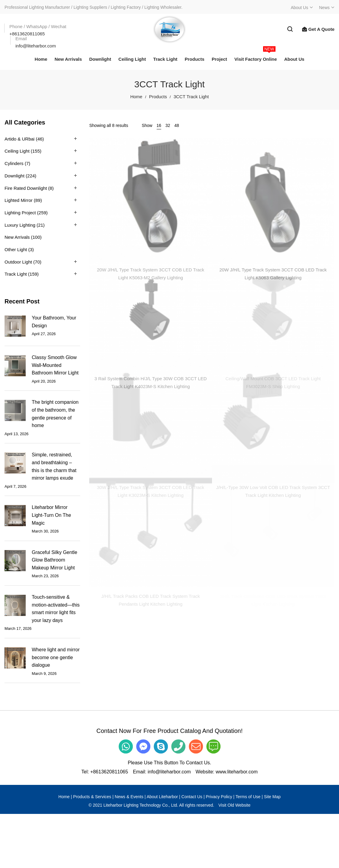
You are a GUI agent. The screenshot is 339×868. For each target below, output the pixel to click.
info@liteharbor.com (169, 772)
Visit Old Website (234, 805)
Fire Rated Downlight (26, 188)
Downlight (15, 176)
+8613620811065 (109, 772)
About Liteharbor (162, 797)
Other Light (16, 249)
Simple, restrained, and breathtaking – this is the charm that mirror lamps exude (54, 466)
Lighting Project (20, 213)
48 (177, 125)
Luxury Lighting (20, 225)
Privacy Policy (219, 797)
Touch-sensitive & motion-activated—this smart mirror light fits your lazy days (56, 609)
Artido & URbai (20, 139)
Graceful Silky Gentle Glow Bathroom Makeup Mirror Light (54, 560)
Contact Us (192, 797)
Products (158, 97)
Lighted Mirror (19, 200)
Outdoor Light (18, 262)
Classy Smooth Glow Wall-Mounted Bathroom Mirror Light (55, 365)
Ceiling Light (17, 151)
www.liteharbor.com (237, 772)
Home (136, 97)
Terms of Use (248, 797)
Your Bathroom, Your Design (54, 322)
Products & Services (92, 797)
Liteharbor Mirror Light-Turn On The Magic (51, 515)
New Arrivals (17, 237)
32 (168, 125)
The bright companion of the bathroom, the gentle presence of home (55, 414)
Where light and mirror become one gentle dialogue (56, 657)
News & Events (129, 797)
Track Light (16, 274)
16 (159, 125)
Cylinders (14, 163)
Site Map (272, 797)
